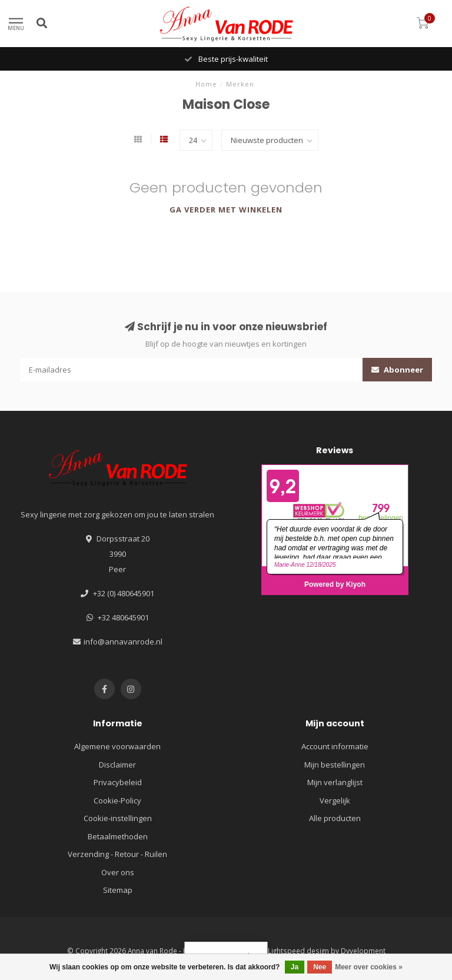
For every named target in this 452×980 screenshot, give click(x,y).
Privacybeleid (118, 782)
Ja (295, 967)
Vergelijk (335, 800)
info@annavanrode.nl (123, 642)
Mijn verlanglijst (335, 782)
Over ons (118, 872)
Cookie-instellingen (118, 818)
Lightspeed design (298, 951)
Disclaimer (117, 765)
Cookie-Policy (117, 800)
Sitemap (118, 890)
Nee (320, 967)
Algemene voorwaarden (117, 746)
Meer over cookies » (369, 967)
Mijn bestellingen (335, 765)
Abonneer (397, 370)
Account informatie (335, 746)
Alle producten (335, 818)
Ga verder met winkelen (226, 210)
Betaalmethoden (118, 836)
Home (206, 84)
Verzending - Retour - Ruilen (117, 854)
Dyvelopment (363, 951)
